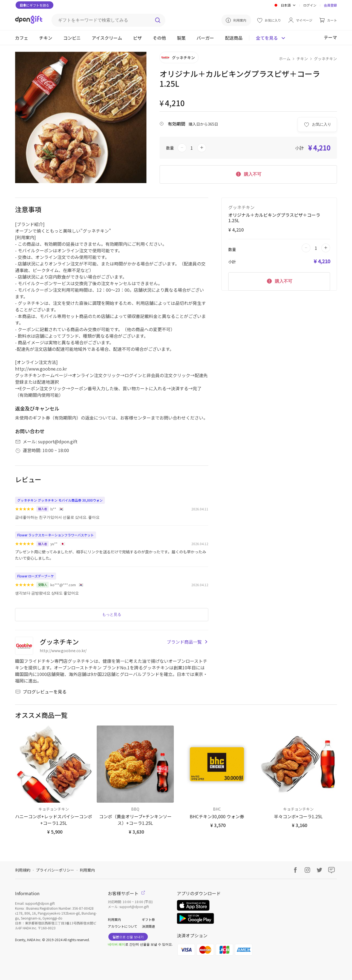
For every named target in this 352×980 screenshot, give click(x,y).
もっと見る (112, 614)
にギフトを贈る (34, 5)
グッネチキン (325, 59)
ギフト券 (148, 919)
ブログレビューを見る (41, 692)
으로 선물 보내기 (128, 937)
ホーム (285, 59)
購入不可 (248, 174)
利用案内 (87, 870)
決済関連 (148, 926)
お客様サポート (126, 893)
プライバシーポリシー (55, 870)
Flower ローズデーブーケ (36, 576)
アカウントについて (123, 926)
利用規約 (23, 870)
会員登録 (330, 5)
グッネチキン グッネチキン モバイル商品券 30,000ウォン (60, 500)
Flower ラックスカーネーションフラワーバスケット (56, 535)
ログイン (310, 5)
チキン (302, 59)
